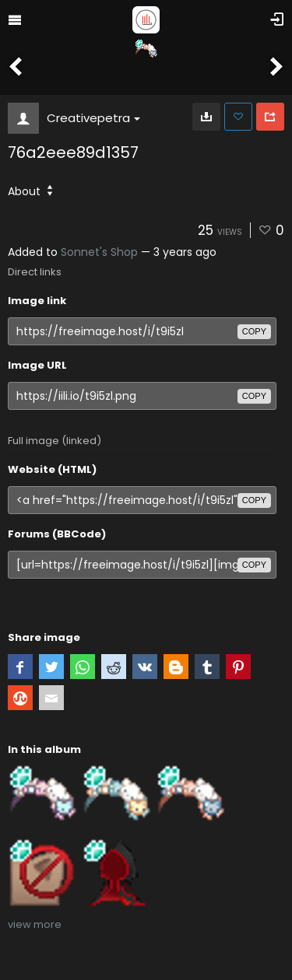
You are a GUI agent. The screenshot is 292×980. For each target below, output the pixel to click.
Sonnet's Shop (99, 252)
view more (35, 924)
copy (254, 331)
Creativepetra (93, 118)
